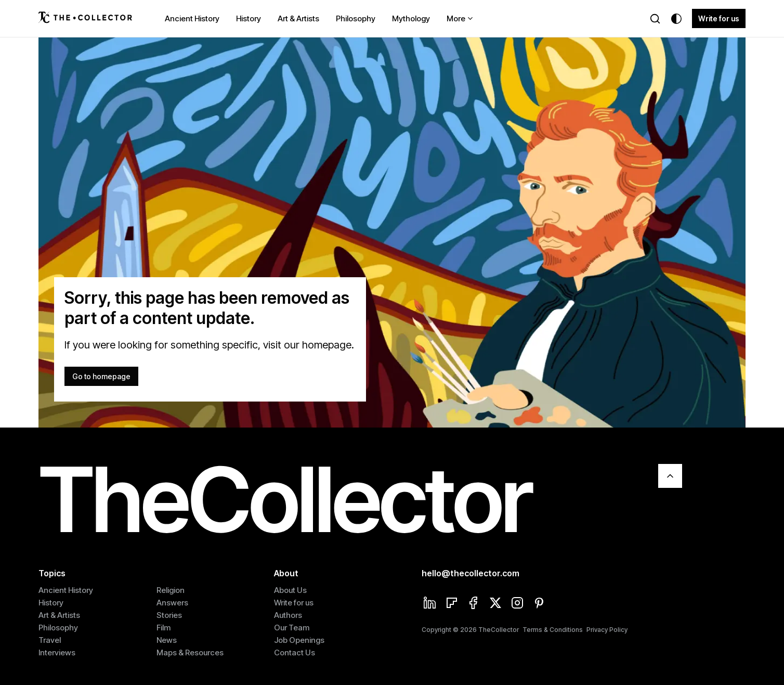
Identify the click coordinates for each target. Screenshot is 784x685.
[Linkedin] (430, 604)
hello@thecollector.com (471, 573)
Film (164, 628)
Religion (171, 590)
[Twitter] (495, 604)
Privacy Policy (607, 630)
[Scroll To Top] (670, 476)
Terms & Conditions (553, 630)
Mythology (411, 18)
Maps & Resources (190, 652)
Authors (288, 615)
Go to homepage (101, 376)
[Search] (655, 19)
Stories (169, 615)
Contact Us (295, 652)
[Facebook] (474, 604)
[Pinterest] (539, 604)
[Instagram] (517, 604)
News (167, 640)
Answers (172, 603)
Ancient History (192, 18)
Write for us (719, 18)
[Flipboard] (452, 604)
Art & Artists (298, 18)
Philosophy (356, 18)
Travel (50, 640)
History (249, 18)
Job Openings (299, 640)
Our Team (292, 628)
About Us (290, 590)
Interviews (57, 652)
